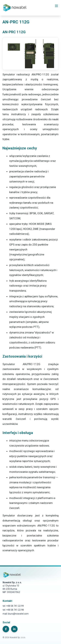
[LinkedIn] (14, 629)
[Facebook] (6, 629)
